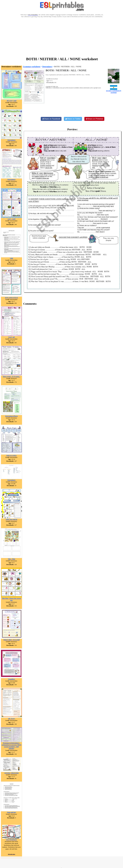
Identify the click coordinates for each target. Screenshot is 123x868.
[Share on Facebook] (51, 119)
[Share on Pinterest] (94, 119)
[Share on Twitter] (73, 119)
